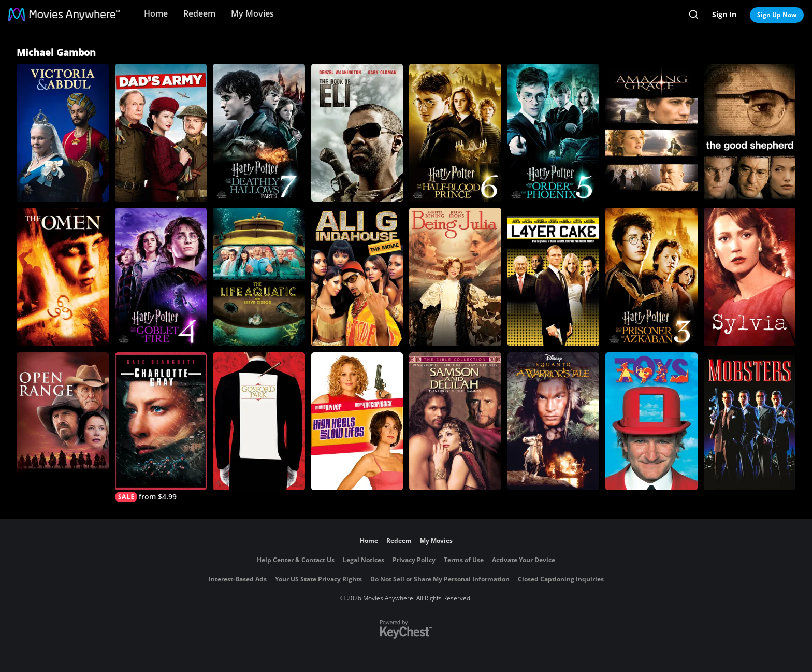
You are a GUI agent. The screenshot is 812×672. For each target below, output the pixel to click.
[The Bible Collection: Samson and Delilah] (455, 421)
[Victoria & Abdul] (63, 133)
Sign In (724, 14)
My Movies (252, 13)
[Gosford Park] (259, 421)
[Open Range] (63, 421)
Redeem (199, 13)
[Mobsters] (750, 421)
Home (156, 13)
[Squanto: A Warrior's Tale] (554, 421)
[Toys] (651, 421)
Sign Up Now (777, 15)
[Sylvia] (750, 277)
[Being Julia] (455, 277)
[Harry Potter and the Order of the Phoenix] (554, 133)
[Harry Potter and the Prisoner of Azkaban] (651, 277)
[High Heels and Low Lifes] (357, 421)
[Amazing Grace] (651, 133)
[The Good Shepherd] (750, 133)
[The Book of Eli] (357, 133)
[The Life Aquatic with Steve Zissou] (259, 277)
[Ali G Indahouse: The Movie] (357, 277)
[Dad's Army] (161, 133)
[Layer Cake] (554, 277)
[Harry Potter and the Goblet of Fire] (161, 277)
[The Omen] (63, 277)
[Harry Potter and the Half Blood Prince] (455, 133)
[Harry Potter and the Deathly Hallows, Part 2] (259, 133)
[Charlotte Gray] (161, 427)
